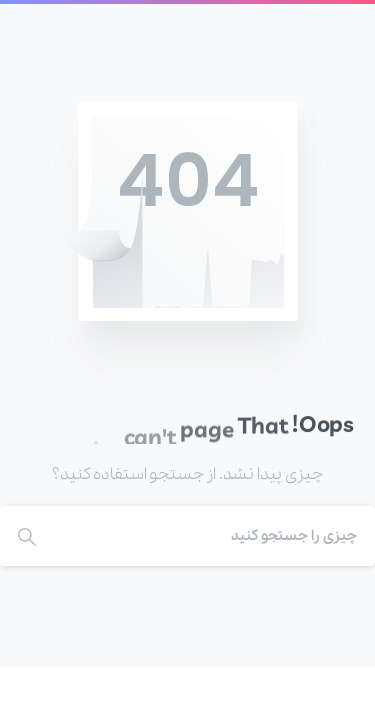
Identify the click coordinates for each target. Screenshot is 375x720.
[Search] (214, 536)
